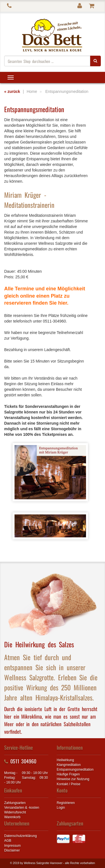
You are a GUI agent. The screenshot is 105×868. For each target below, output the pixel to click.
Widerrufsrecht (15, 812)
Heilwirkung (65, 760)
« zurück (12, 91)
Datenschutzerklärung (21, 836)
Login (61, 808)
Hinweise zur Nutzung (73, 779)
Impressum (12, 846)
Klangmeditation (69, 765)
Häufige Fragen (68, 774)
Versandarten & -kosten (22, 808)
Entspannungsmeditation (75, 770)
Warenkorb (12, 817)
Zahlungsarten (15, 803)
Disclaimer (12, 850)
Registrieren (66, 803)
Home (32, 91)
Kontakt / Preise (69, 784)
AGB (8, 841)
